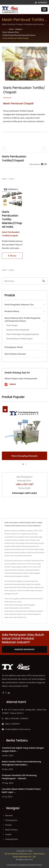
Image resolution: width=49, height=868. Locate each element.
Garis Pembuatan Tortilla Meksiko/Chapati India (12, 219)
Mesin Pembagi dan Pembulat (33, 611)
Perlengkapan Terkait (14, 347)
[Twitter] (6, 693)
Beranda (9, 815)
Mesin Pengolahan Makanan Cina (19, 304)
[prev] (4, 149)
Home (11, 29)
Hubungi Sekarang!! (25, 649)
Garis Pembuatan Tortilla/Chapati (16, 38)
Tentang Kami (11, 820)
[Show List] (45, 164)
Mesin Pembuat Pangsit (30, 614)
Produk (8, 825)
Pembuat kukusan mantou (13, 602)
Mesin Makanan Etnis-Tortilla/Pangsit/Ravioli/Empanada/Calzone (19, 34)
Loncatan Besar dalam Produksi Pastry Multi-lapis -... (21, 791)
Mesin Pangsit (12, 325)
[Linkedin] (9, 693)
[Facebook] (3, 693)
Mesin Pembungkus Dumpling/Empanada (23, 334)
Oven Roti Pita (25, 608)
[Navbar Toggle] (44, 9)
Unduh (10, 384)
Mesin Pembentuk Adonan (13, 614)
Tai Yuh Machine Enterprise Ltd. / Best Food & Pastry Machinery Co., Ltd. (24, 855)
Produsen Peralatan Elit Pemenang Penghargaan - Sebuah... (19, 777)
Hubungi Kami (21, 617)
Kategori (19, 29)
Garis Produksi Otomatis (15, 354)
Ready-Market (36, 865)
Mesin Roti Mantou (36, 599)
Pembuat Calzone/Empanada (18, 330)
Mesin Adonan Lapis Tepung (14, 611)
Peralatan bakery (12, 311)
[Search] (21, 281)
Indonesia (42, 2)
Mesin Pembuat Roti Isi (12, 608)
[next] (44, 149)
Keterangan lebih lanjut (24, 493)
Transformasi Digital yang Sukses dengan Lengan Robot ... (23, 749)
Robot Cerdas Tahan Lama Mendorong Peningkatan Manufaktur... (21, 763)
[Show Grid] (42, 164)
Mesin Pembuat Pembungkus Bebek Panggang (20, 605)
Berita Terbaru (12, 830)
